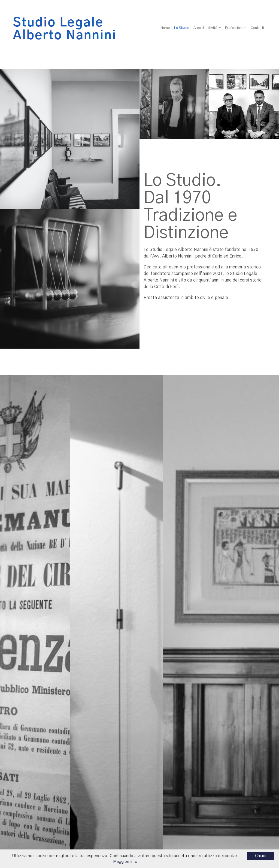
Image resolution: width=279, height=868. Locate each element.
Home (165, 28)
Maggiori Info (125, 862)
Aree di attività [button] (206, 28)
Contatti (257, 28)
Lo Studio (183, 28)
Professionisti (236, 28)
